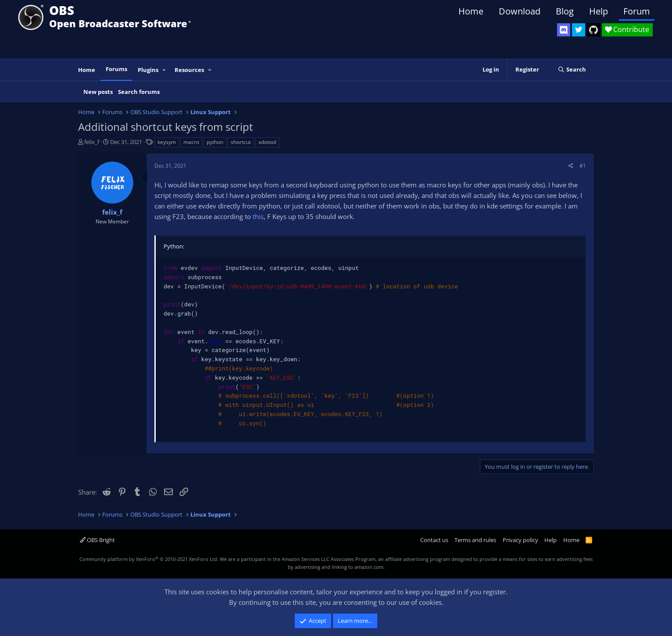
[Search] (572, 70)
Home (471, 11)
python (215, 142)
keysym (167, 142)
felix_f (92, 142)
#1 (583, 166)
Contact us (434, 540)
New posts (98, 92)
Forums (116, 69)
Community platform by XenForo (149, 559)
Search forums (139, 92)
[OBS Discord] (564, 30)
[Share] (571, 166)
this (258, 216)
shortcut (241, 142)
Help (599, 11)
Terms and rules (475, 540)
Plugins (148, 70)
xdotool (267, 142)
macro (191, 142)
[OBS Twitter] (579, 30)
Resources (189, 70)
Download (520, 11)
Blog (565, 11)
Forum (637, 11)
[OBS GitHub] (593, 30)
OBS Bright (97, 540)
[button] (164, 70)
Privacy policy (520, 540)
